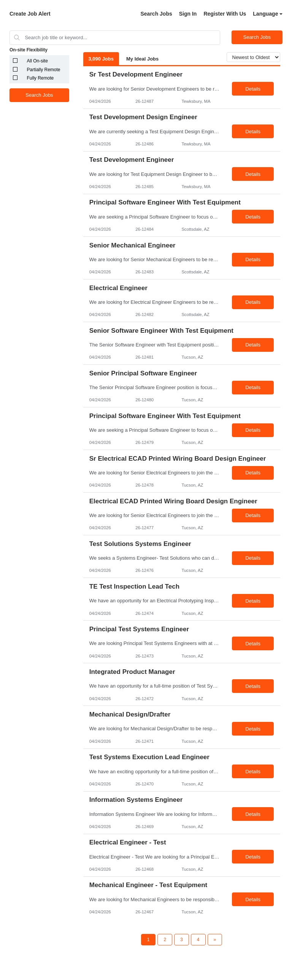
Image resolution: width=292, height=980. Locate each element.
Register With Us (225, 14)
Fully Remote (40, 78)
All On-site (37, 61)
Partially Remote (44, 70)
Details (253, 89)
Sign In (188, 14)
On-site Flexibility (29, 50)
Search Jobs (156, 14)
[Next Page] (215, 940)
